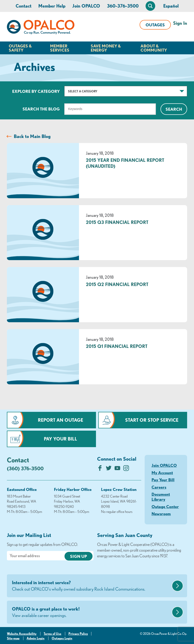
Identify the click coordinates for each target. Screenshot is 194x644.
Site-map (13, 638)
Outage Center (165, 506)
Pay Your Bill (60, 439)
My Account (162, 473)
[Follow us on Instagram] (126, 469)
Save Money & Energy (106, 48)
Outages (155, 25)
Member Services (60, 48)
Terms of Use (52, 634)
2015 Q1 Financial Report (117, 346)
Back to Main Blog (32, 136)
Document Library (161, 497)
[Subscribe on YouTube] (117, 469)
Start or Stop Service (152, 420)
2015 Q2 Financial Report (117, 284)
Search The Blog (41, 109)
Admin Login (36, 638)
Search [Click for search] (174, 109)
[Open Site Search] (150, 6)
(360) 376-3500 (25, 468)
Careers (159, 487)
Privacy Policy (78, 634)
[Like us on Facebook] (100, 469)
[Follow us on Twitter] (109, 469)
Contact (24, 6)
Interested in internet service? (91, 586)
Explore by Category (36, 91)
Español (171, 6)
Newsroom (161, 514)
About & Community (154, 48)
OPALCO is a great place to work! (91, 612)
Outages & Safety (20, 48)
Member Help (52, 6)
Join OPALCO (86, 6)
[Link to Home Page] (41, 28)
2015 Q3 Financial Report (117, 222)
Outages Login (62, 638)
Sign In (180, 23)
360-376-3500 (123, 6)
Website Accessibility (22, 634)
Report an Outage (60, 420)
